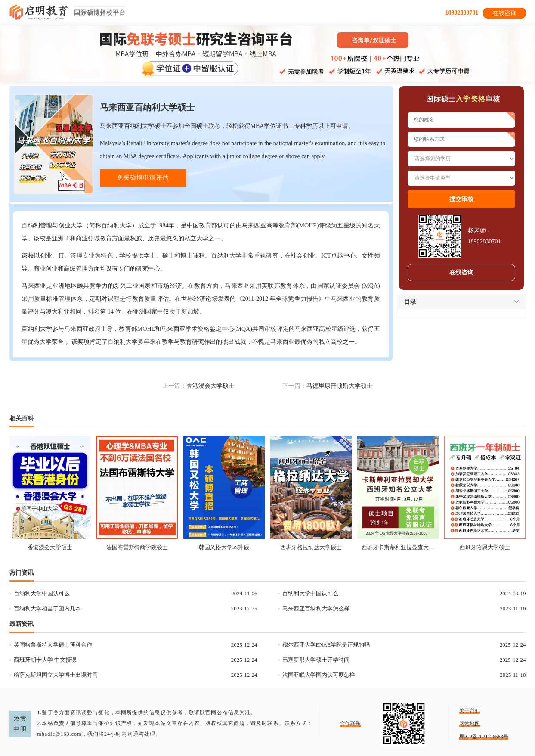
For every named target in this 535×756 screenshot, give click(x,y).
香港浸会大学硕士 (210, 386)
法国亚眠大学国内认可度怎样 (319, 675)
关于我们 (470, 711)
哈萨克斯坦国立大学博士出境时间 (56, 675)
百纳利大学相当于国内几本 (47, 608)
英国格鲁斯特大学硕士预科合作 (53, 645)
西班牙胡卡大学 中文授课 (45, 660)
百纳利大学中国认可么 (42, 593)
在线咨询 (504, 13)
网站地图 (470, 724)
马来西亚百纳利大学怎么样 (316, 608)
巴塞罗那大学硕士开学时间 (316, 660)
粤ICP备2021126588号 (484, 737)
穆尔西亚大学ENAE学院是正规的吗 (326, 645)
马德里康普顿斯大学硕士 (340, 386)
